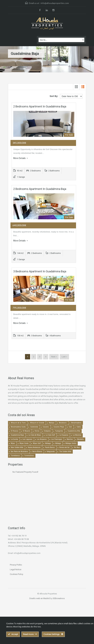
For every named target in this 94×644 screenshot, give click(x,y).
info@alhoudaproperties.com (55, 3)
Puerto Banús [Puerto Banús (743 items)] (50, 447)
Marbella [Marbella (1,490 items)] (80, 439)
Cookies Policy (16, 574)
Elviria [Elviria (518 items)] (37, 431)
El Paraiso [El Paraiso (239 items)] (15, 431)
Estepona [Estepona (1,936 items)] (47, 431)
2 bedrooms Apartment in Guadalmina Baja (40, 106)
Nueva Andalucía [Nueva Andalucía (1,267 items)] (34, 447)
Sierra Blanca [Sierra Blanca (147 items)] (37, 452)
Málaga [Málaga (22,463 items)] (48, 443)
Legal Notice (16, 569)
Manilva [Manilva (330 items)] (70, 439)
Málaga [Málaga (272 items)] (58, 443)
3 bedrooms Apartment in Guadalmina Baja (40, 271)
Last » (64, 357)
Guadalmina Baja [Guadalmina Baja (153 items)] (17, 435)
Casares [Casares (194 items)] (46, 427)
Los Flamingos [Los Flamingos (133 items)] (57, 439)
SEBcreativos (59, 598)
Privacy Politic (16, 565)
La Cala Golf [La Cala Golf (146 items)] (50, 435)
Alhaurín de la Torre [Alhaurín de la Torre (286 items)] (18, 423)
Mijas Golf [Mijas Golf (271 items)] (37, 443)
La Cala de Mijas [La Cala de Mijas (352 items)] (35, 435)
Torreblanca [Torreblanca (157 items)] (15, 456)
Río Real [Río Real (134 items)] (77, 447)
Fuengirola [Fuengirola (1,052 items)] (59, 431)
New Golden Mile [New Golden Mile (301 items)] (17, 447)
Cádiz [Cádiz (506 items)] (79, 427)
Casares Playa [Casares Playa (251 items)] (59, 427)
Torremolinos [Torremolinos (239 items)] (29, 456)
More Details (20, 158)
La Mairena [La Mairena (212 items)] (77, 435)
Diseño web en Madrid (40, 598)
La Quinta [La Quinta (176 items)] (14, 439)
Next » (54, 357)
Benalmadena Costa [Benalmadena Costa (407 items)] (18, 427)
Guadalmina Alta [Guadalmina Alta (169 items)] (74, 431)
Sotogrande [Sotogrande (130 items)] (51, 452)
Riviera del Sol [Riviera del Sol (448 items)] (64, 447)
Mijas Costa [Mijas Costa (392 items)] (24, 443)
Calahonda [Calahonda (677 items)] (34, 427)
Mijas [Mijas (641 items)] (13, 443)
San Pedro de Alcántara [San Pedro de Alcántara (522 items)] (19, 452)
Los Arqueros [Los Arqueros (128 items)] (42, 439)
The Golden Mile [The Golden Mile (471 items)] (65, 452)
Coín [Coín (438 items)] (70, 427)
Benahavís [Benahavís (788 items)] (63, 423)
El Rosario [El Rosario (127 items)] (26, 431)
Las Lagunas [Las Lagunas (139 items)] (27, 439)
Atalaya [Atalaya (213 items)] (52, 423)
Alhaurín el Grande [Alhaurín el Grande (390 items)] (37, 423)
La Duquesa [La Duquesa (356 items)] (64, 435)
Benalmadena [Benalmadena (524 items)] (76, 423)
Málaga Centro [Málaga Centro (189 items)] (71, 443)
